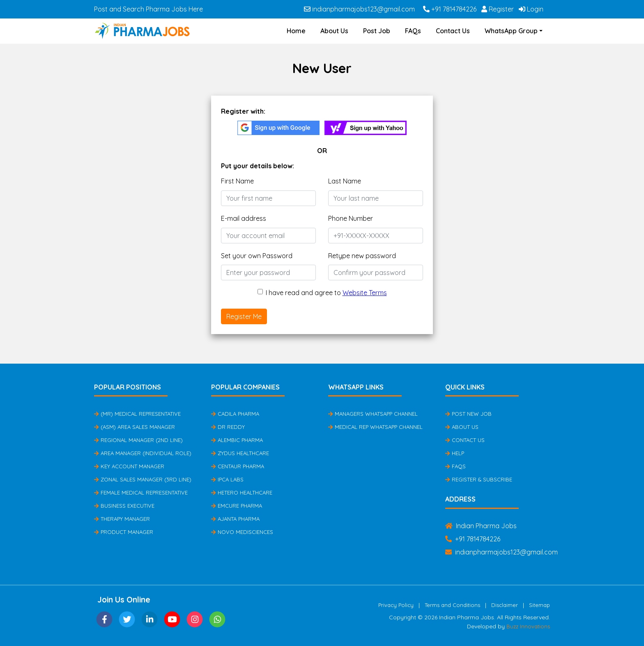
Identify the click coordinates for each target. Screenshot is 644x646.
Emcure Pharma (237, 506)
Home (296, 31)
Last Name (345, 181)
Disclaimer (505, 605)
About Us (334, 31)
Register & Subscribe (479, 479)
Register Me (244, 316)
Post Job (377, 31)
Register (498, 9)
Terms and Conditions (452, 605)
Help (455, 453)
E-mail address (244, 218)
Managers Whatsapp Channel (373, 414)
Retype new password (362, 256)
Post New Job (468, 414)
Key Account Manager (129, 466)
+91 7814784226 (450, 9)
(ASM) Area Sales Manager (135, 427)
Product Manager (124, 532)
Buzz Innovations (528, 626)
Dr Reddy (228, 427)
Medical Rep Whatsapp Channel (375, 427)
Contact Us (453, 31)
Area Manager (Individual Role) (143, 453)
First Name (237, 181)
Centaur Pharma (238, 466)
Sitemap (539, 605)
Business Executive (124, 506)
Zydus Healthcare (240, 453)
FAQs (413, 31)
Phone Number (351, 218)
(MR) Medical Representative (137, 414)
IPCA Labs (227, 479)
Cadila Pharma (235, 414)
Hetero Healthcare (242, 493)
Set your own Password (257, 256)
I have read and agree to (326, 293)
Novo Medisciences (242, 532)
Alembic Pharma (237, 440)
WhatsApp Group (511, 31)
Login (531, 9)
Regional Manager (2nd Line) (138, 440)
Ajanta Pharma (235, 519)
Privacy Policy (396, 605)
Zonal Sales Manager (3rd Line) (143, 479)
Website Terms (365, 293)
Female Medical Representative (141, 493)
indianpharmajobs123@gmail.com (359, 9)
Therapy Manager (122, 519)
